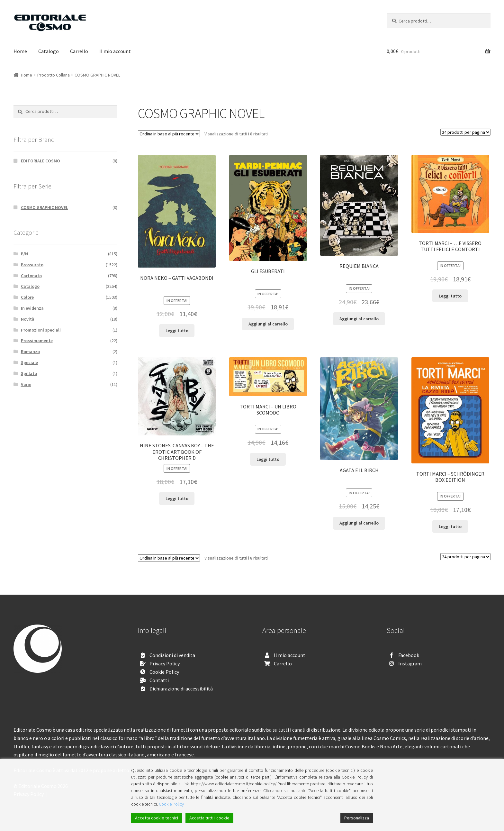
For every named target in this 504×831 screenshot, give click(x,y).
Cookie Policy (164, 672)
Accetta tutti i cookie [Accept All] (209, 818)
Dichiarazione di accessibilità (181, 689)
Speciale (29, 362)
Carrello (79, 51)
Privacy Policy (165, 663)
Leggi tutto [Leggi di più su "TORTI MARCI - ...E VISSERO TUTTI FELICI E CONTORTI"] (450, 296)
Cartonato (31, 276)
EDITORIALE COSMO (40, 161)
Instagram (410, 663)
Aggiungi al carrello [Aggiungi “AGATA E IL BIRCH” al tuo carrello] (359, 523)
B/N (24, 254)
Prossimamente (37, 341)
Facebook (409, 655)
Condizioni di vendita (172, 655)
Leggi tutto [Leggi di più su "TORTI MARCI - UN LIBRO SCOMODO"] (268, 459)
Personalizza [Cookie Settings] (357, 818)
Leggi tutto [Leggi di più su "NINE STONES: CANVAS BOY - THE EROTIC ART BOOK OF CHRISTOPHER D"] (177, 498)
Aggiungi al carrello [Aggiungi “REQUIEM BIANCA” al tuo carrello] (359, 319)
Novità (28, 319)
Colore (27, 297)
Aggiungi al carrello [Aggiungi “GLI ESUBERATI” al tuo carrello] (268, 324)
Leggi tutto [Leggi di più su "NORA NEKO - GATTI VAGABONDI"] (177, 331)
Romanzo (30, 352)
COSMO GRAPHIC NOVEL (45, 207)
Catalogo (49, 51)
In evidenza (32, 308)
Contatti (159, 680)
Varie (26, 384)
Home (20, 51)
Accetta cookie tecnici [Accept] (157, 818)
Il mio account (115, 51)
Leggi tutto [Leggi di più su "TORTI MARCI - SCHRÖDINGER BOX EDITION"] (450, 526)
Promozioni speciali (41, 330)
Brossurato (32, 265)
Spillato (29, 373)
